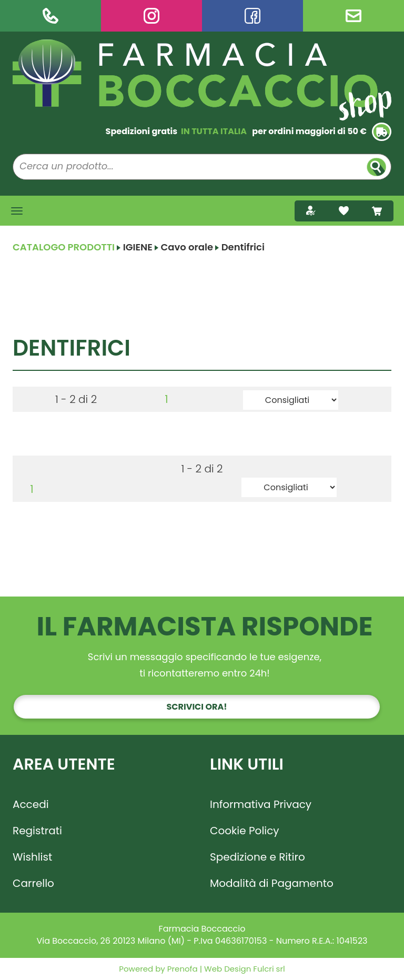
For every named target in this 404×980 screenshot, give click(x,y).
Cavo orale (187, 247)
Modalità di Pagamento (272, 883)
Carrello (33, 883)
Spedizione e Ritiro (257, 857)
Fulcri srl (269, 969)
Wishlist (32, 857)
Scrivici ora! (197, 707)
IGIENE (138, 247)
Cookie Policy (245, 831)
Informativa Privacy (261, 804)
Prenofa (181, 969)
